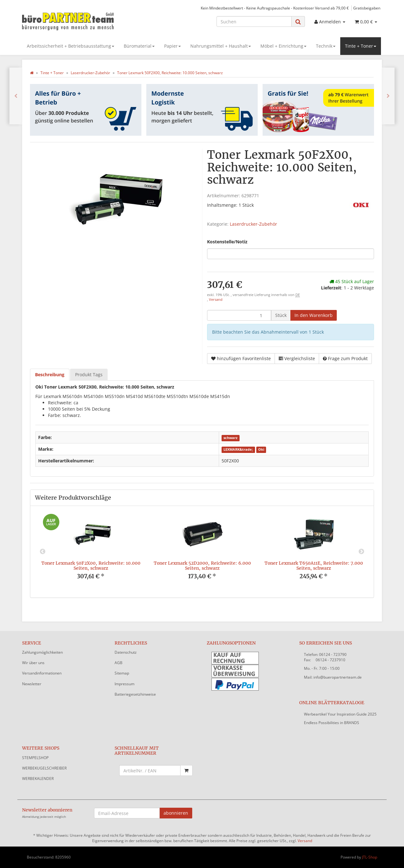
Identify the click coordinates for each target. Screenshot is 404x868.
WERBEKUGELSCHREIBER (44, 768)
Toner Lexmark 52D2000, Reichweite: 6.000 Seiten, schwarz (202, 565)
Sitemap (122, 673)
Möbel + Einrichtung (283, 46)
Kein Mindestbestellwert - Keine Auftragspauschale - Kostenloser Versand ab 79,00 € (275, 8)
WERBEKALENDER (38, 779)
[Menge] (239, 315)
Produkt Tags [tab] (89, 375)
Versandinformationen (42, 673)
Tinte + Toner (361, 46)
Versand (216, 300)
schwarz (230, 438)
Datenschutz (126, 652)
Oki (261, 449)
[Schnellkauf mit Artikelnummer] (150, 770)
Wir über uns (33, 663)
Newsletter (32, 684)
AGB (119, 663)
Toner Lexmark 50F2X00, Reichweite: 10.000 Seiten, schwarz (91, 565)
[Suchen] (254, 21)
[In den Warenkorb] (314, 315)
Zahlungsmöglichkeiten (42, 652)
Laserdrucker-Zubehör (253, 224)
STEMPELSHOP (35, 758)
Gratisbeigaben (367, 8)
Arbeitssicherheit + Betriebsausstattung (71, 46)
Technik (326, 46)
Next (361, 552)
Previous (43, 552)
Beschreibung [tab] (50, 375)
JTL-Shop (370, 857)
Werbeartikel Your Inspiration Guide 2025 (340, 714)
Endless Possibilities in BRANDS (332, 723)
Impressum (125, 684)
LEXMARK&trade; (238, 449)
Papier (172, 46)
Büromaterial (139, 46)
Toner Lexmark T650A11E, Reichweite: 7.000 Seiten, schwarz (314, 565)
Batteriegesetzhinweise (135, 694)
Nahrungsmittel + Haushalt (221, 46)
